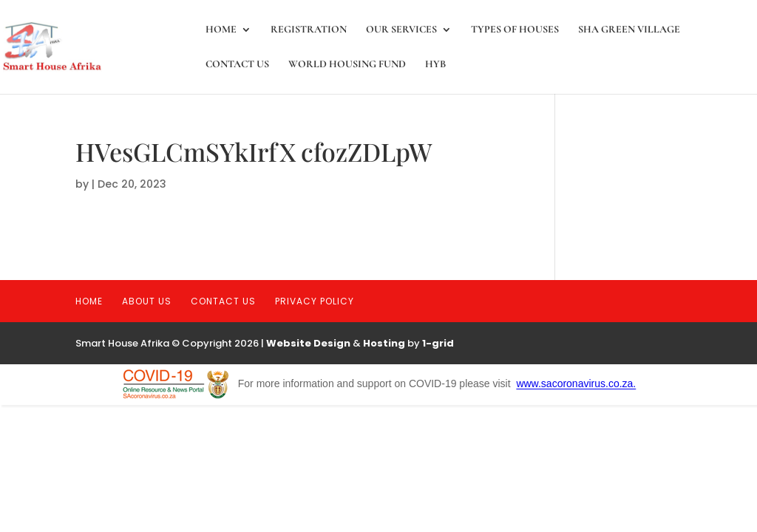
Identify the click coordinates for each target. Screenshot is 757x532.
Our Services (401, 30)
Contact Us (237, 65)
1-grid (438, 343)
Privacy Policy (315, 301)
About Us (147, 301)
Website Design (308, 343)
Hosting (384, 343)
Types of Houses (515, 30)
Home (221, 30)
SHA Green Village (629, 30)
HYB (435, 65)
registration (309, 30)
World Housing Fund (347, 65)
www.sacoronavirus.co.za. (576, 384)
